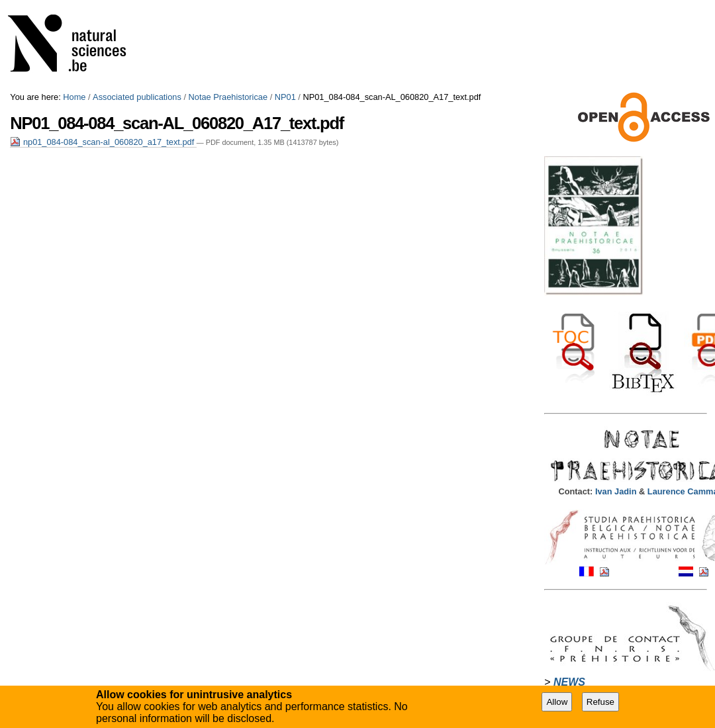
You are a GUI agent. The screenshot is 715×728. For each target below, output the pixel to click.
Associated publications (137, 97)
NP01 (285, 97)
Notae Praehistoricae (228, 97)
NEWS (569, 682)
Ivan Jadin (617, 491)
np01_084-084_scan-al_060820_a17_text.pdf (103, 142)
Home (74, 97)
